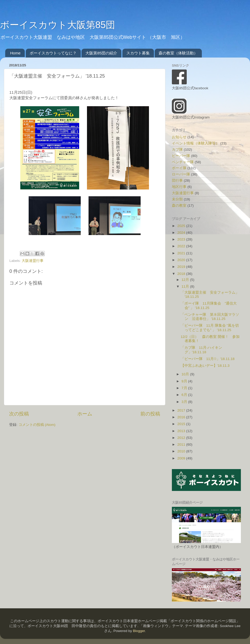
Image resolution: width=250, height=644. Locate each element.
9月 (185, 381)
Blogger (139, 631)
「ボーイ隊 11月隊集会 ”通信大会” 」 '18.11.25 (209, 305)
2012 (182, 438)
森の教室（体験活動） (178, 53)
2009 (182, 458)
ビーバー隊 (181, 156)
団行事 (177, 181)
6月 (185, 395)
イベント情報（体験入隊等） (196, 143)
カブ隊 (177, 150)
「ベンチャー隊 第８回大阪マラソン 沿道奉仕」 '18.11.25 (210, 317)
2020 (182, 260)
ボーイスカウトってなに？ (53, 53)
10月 (186, 374)
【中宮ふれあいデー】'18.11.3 (205, 366)
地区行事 (179, 187)
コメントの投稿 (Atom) (37, 425)
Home (15, 53)
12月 (186, 280)
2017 (182, 410)
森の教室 (179, 206)
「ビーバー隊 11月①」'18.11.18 (208, 359)
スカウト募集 (138, 53)
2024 (182, 233)
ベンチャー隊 (183, 162)
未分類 (177, 199)
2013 (182, 431)
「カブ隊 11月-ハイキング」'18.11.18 (202, 350)
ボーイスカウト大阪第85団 (58, 25)
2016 (182, 417)
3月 (185, 402)
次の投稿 (19, 414)
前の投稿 (150, 414)
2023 (182, 239)
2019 (182, 267)
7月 (185, 388)
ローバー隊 (181, 174)
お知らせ (179, 137)
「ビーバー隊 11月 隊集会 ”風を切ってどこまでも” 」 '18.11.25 (210, 328)
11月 (186, 286)
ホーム (85, 414)
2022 (182, 246)
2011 (182, 444)
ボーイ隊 (179, 168)
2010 (182, 451)
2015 (182, 424)
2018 (182, 274)
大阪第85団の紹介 (101, 53)
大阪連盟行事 (33, 261)
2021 (182, 253)
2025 (182, 226)
